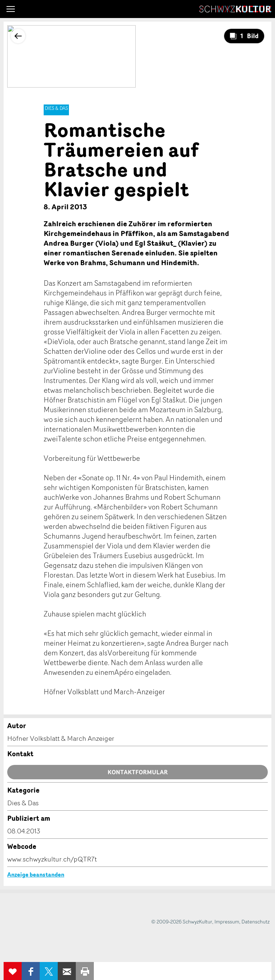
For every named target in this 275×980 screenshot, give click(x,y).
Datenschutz (256, 921)
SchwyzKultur (235, 9)
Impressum (227, 921)
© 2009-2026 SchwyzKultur (182, 921)
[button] (11, 9)
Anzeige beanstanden (36, 874)
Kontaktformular (138, 772)
